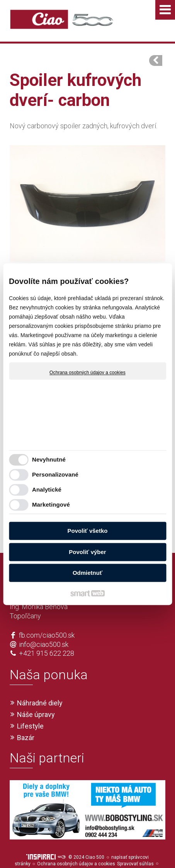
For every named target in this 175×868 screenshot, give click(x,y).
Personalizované (55, 474)
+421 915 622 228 (47, 639)
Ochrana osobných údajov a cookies (87, 373)
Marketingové (51, 505)
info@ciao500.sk (44, 630)
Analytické (47, 489)
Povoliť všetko (88, 531)
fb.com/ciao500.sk (47, 621)
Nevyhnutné (49, 459)
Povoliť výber (87, 552)
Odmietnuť (87, 573)
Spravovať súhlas (135, 850)
